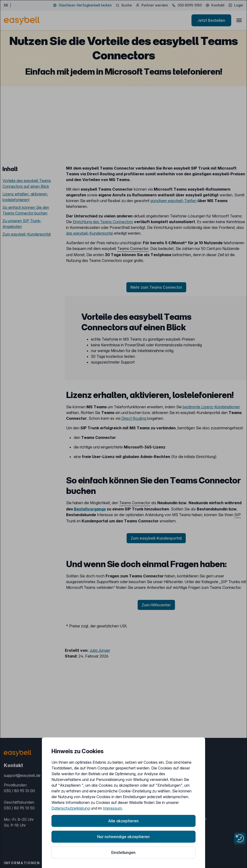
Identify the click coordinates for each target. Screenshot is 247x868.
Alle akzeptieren (123, 821)
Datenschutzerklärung (71, 808)
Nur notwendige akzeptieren (123, 837)
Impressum (112, 808)
